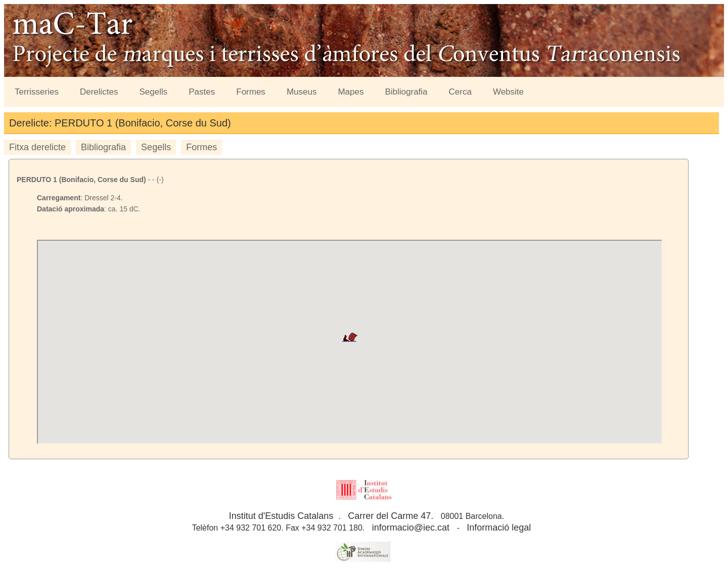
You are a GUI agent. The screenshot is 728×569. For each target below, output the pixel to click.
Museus (302, 92)
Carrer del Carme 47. (391, 516)
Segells (154, 92)
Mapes (351, 92)
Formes (251, 92)
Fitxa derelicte (37, 147)
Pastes (202, 92)
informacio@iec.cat (411, 528)
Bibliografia (406, 92)
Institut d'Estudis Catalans (281, 516)
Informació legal (499, 528)
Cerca (460, 92)
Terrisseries (37, 92)
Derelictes (99, 92)
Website (508, 92)
